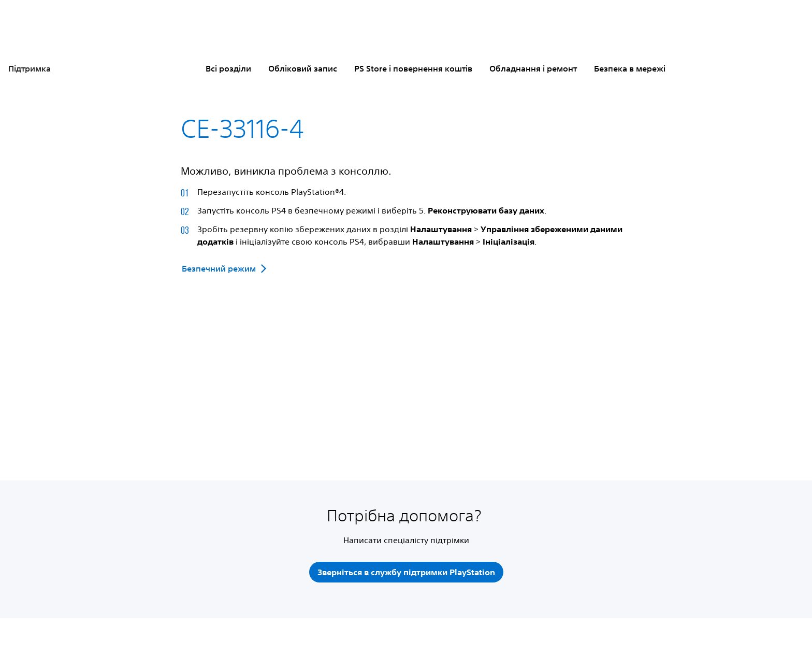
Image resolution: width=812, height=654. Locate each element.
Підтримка (30, 68)
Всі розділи (228, 68)
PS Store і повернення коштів (413, 68)
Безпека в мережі (630, 68)
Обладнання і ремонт (533, 68)
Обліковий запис (303, 68)
